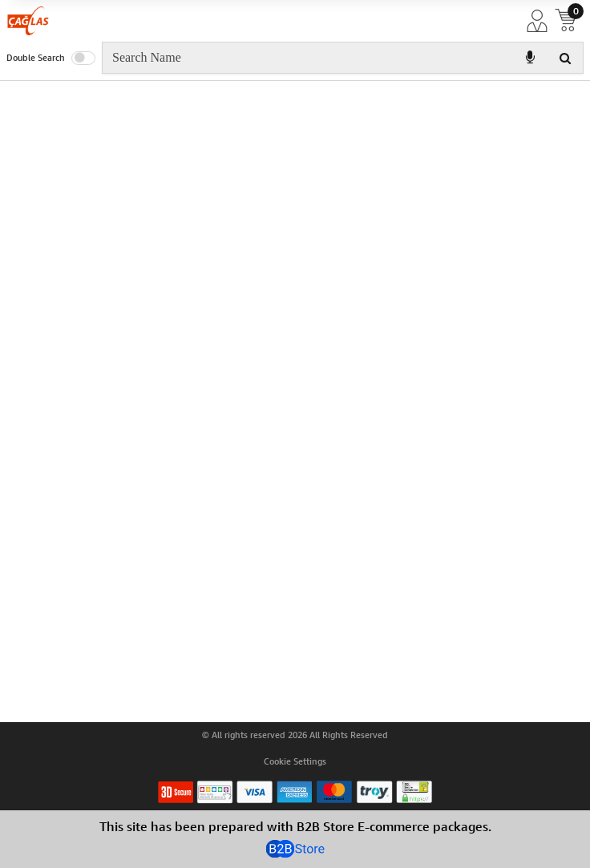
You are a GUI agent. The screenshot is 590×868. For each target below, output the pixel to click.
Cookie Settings (295, 761)
